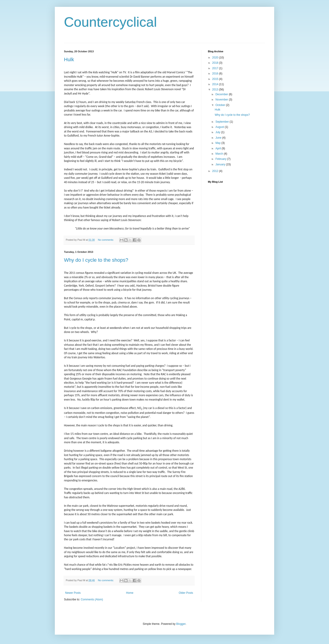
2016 (216, 74)
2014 (216, 84)
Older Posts (186, 593)
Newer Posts (73, 593)
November (222, 100)
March (220, 154)
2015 (216, 79)
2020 (216, 58)
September (223, 122)
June (219, 138)
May (218, 143)
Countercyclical (110, 22)
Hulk (69, 59)
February (221, 159)
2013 (216, 90)
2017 (216, 68)
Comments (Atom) (92, 599)
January (221, 164)
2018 (216, 63)
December (222, 94)
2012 (216, 171)
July (218, 132)
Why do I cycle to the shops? (96, 260)
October (221, 105)
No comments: (106, 240)
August (220, 127)
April (219, 148)
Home (130, 593)
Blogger (181, 624)
